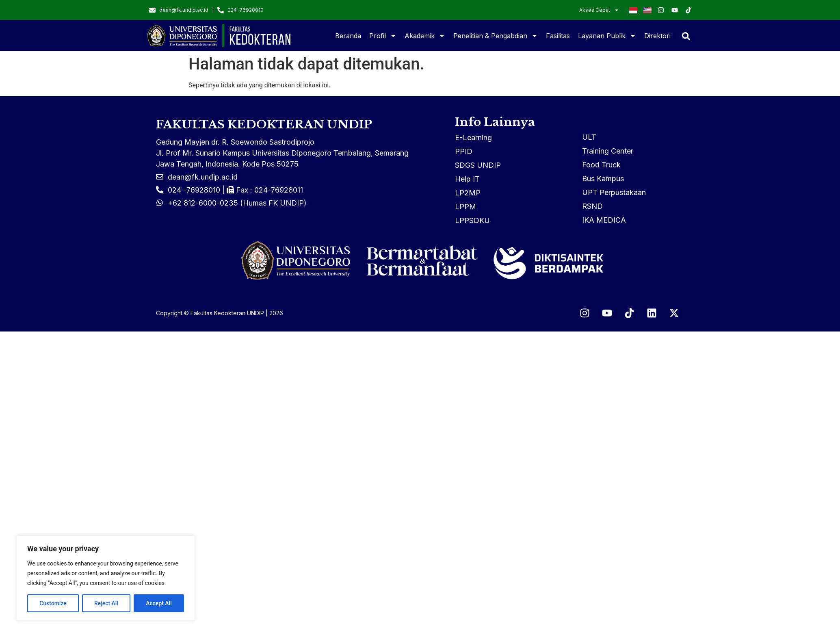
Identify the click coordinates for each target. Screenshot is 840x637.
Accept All (159, 603)
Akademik (425, 36)
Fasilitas (558, 36)
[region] (106, 578)
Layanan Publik (607, 36)
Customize (53, 603)
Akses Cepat (599, 10)
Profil (383, 36)
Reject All (106, 603)
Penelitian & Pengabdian (496, 36)
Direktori (657, 36)
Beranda (348, 36)
